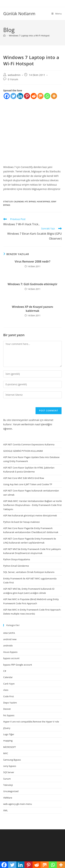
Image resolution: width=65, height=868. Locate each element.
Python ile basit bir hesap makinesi (21, 522)
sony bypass (10, 766)
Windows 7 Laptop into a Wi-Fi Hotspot (29, 36)
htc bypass (30, 202)
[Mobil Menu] (57, 14)
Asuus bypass (10, 652)
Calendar (19, 202)
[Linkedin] (20, 96)
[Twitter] (13, 96)
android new (10, 639)
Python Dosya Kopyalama (17, 559)
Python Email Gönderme (16, 566)
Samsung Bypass (12, 760)
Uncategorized (11, 791)
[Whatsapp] (47, 96)
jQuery (7, 728)
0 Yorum (13, 79)
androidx (8, 646)
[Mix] (40, 96)
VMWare (8, 798)
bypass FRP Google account (18, 665)
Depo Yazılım (10, 703)
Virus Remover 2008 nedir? (32, 261)
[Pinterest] (27, 96)
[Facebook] (7, 96)
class (6, 690)
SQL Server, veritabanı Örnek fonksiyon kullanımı (29, 572)
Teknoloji (8, 785)
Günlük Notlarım (19, 13)
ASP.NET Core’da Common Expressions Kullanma (29, 444)
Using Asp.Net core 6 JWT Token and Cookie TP (28, 484)
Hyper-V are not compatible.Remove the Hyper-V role (31, 722)
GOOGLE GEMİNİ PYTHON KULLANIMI (23, 451)
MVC (6, 753)
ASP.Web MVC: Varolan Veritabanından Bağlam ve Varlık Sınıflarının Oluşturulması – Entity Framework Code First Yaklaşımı (33, 505)
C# (5, 671)
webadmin (14, 75)
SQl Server (9, 772)
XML (6, 810)
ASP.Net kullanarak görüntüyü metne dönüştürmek (30, 515)
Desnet (7, 709)
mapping (8, 741)
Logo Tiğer (9, 734)
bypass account (11, 658)
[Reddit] (34, 96)
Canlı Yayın (9, 684)
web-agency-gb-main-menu (18, 804)
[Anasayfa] (4, 36)
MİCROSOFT (10, 747)
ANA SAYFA (9, 633)
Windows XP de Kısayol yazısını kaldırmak (32, 309)
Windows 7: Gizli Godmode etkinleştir (32, 284)
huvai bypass (43, 202)
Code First (9, 696)
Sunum (7, 779)
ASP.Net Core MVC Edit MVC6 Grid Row (24, 478)
